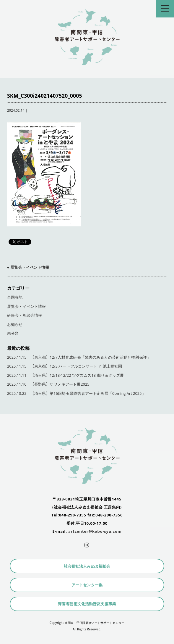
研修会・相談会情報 (25, 315)
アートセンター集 (87, 585)
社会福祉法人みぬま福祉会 (87, 566)
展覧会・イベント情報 (30, 267)
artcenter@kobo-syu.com (95, 531)
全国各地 (15, 297)
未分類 (13, 333)
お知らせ (15, 325)
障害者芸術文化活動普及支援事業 (87, 604)
